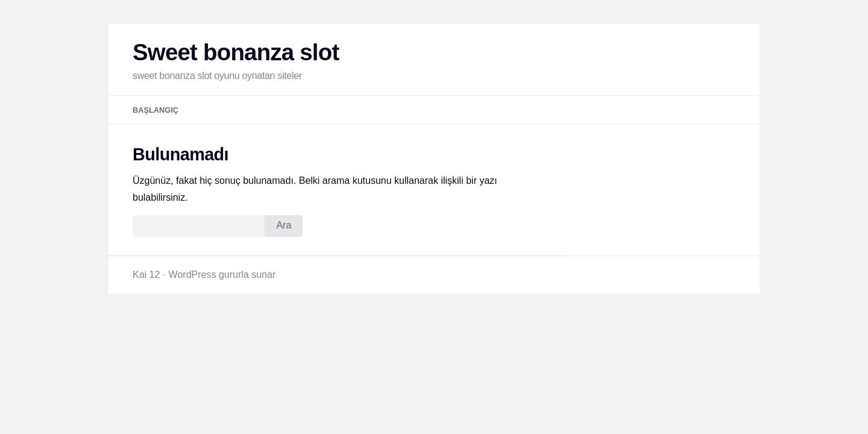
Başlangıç (156, 110)
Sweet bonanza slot (236, 52)
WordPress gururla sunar (222, 275)
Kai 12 (146, 275)
